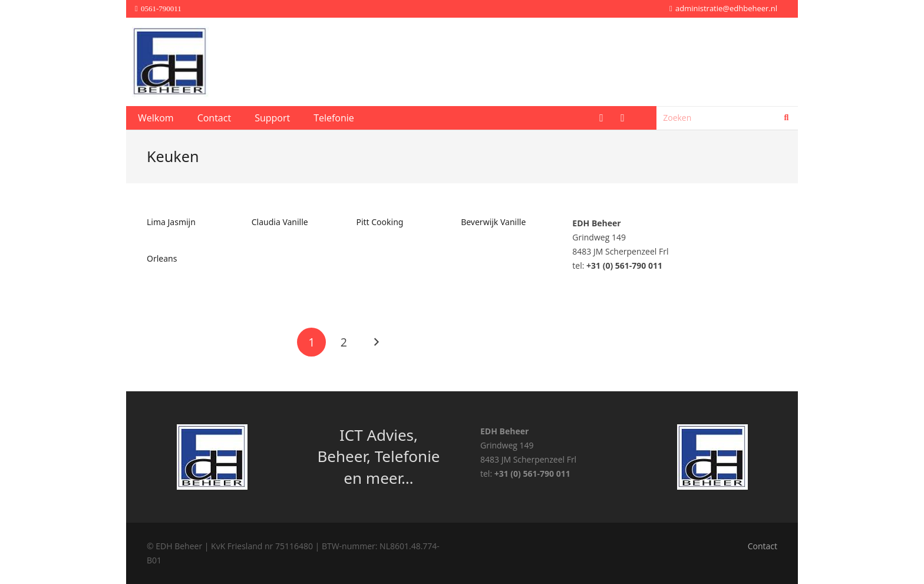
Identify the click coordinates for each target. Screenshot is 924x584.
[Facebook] (601, 118)
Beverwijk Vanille (493, 222)
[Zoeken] (727, 118)
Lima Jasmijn (171, 222)
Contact (763, 546)
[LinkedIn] (622, 118)
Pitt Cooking (379, 222)
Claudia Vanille (280, 222)
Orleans (162, 258)
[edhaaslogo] (170, 62)
